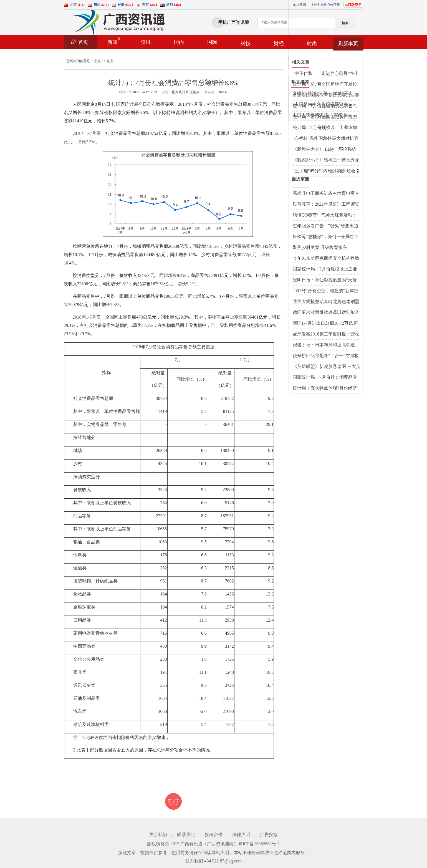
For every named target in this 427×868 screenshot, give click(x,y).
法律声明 (241, 835)
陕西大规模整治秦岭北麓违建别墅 (326, 301)
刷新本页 (348, 44)
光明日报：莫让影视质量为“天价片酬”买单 (325, 280)
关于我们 (158, 835)
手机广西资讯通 (234, 22)
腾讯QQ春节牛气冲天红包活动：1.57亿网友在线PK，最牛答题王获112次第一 (326, 215)
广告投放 (269, 835)
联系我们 (186, 835)
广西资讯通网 (220, 844)
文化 (97, 61)
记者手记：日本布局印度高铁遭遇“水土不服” (324, 345)
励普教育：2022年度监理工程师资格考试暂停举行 (326, 205)
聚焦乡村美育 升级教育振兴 (320, 247)
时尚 (312, 44)
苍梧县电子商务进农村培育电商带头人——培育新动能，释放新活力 (326, 194)
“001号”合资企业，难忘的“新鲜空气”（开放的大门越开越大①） (326, 291)
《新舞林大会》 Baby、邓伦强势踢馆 (325, 150)
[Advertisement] (330, 35)
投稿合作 (214, 835)
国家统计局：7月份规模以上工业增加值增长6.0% (325, 269)
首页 (83, 42)
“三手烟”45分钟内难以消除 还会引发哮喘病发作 (326, 171)
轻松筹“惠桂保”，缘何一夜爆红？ (326, 237)
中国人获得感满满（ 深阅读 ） (322, 115)
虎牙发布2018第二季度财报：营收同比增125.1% (326, 334)
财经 (279, 44)
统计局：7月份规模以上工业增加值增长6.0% (325, 128)
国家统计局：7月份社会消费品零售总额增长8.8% (325, 378)
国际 (212, 42)
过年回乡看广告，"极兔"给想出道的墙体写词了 (326, 226)
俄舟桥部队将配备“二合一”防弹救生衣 (326, 356)
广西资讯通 (191, 844)
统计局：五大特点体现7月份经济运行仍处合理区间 (325, 388)
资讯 (146, 42)
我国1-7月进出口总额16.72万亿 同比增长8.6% (326, 324)
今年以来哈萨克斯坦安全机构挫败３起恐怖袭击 (326, 259)
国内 (179, 42)
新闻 (114, 41)
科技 (246, 44)
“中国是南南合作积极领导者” (321, 104)
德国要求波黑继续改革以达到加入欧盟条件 (326, 313)
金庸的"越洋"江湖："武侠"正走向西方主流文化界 (323, 94)
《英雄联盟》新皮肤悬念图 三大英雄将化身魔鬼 (327, 367)
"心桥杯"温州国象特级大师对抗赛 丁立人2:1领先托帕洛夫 (326, 139)
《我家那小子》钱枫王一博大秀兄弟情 (326, 160)
